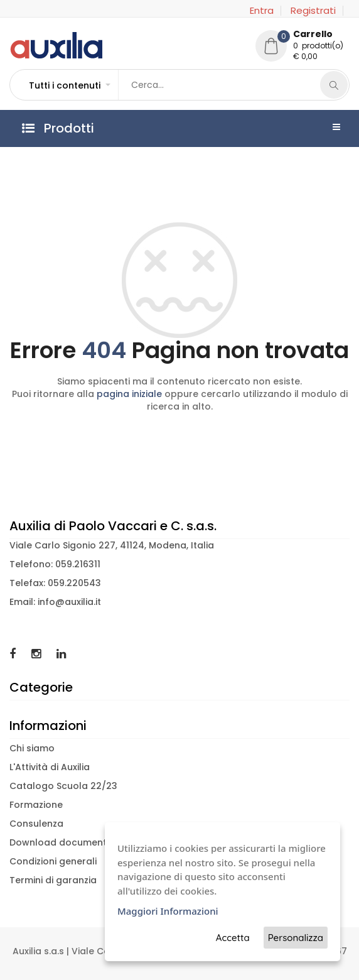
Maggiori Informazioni (168, 911)
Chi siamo (32, 748)
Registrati (313, 11)
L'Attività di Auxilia (50, 767)
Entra (262, 11)
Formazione (36, 805)
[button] (69, 85)
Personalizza (296, 938)
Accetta (233, 938)
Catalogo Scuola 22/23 (63, 786)
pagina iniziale (129, 394)
